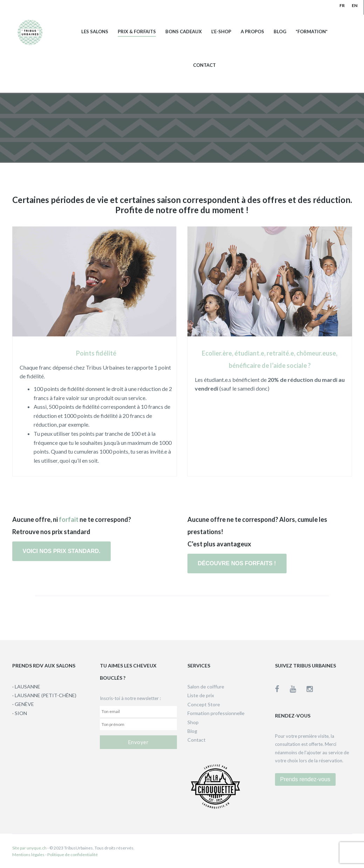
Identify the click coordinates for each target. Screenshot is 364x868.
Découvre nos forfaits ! (237, 563)
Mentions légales (28, 855)
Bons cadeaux (184, 32)
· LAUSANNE (26, 687)
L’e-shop (221, 32)
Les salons (95, 32)
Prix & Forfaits (137, 32)
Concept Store (204, 704)
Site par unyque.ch (29, 848)
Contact (204, 65)
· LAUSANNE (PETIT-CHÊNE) (44, 695)
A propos (252, 32)
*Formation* (312, 32)
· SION (20, 713)
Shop (193, 722)
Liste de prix (201, 695)
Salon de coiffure (206, 687)
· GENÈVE (23, 704)
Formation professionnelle (216, 713)
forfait (69, 519)
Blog (280, 32)
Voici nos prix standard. (62, 551)
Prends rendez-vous (305, 779)
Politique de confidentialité (73, 855)
